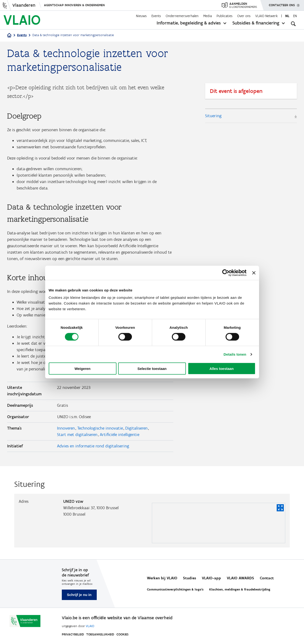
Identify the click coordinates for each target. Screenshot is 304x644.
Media (207, 16)
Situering (213, 116)
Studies (190, 578)
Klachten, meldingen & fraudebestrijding (240, 589)
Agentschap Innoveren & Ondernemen (74, 5)
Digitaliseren (136, 428)
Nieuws (141, 16)
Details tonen (235, 354)
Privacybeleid (73, 634)
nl (287, 16)
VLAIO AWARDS (240, 578)
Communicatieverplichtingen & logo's (175, 589)
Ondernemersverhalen (182, 16)
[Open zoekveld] (293, 24)
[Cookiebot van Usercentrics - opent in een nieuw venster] (226, 273)
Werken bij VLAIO (162, 578)
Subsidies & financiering (256, 23)
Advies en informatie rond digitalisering (93, 446)
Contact (267, 578)
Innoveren (66, 428)
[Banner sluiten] (254, 273)
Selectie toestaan (152, 369)
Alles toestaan (222, 369)
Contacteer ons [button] (282, 4)
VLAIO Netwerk (266, 16)
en (295, 16)
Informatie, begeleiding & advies (189, 23)
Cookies (123, 634)
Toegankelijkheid (100, 634)
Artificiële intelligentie (120, 435)
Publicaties (224, 16)
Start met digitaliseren (77, 435)
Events (156, 16)
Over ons (244, 16)
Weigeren (82, 369)
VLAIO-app (211, 578)
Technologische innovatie (100, 428)
